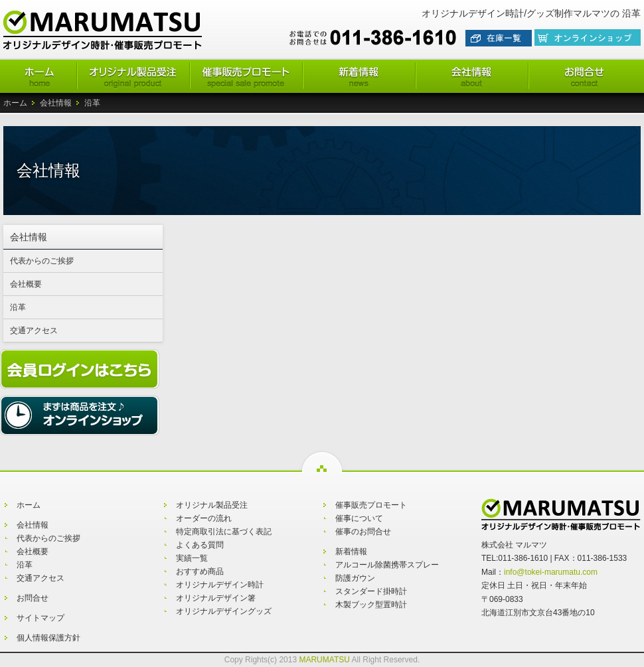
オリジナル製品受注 (212, 505)
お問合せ (33, 598)
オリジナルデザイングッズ (224, 611)
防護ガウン (355, 578)
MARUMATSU (324, 660)
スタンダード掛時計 (371, 591)
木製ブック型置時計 (371, 605)
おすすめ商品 (200, 571)
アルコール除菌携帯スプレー (387, 565)
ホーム (15, 103)
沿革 (18, 307)
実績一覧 (192, 558)
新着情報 (351, 552)
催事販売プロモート (371, 505)
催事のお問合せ (363, 532)
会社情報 (56, 103)
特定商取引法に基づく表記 (224, 532)
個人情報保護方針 (48, 638)
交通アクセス (34, 331)
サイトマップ (40, 618)
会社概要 (26, 284)
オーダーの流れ (204, 518)
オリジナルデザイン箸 (216, 598)
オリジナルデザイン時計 (220, 585)
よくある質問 (200, 545)
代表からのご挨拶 (42, 261)
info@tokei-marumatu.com (551, 572)
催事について (359, 518)
